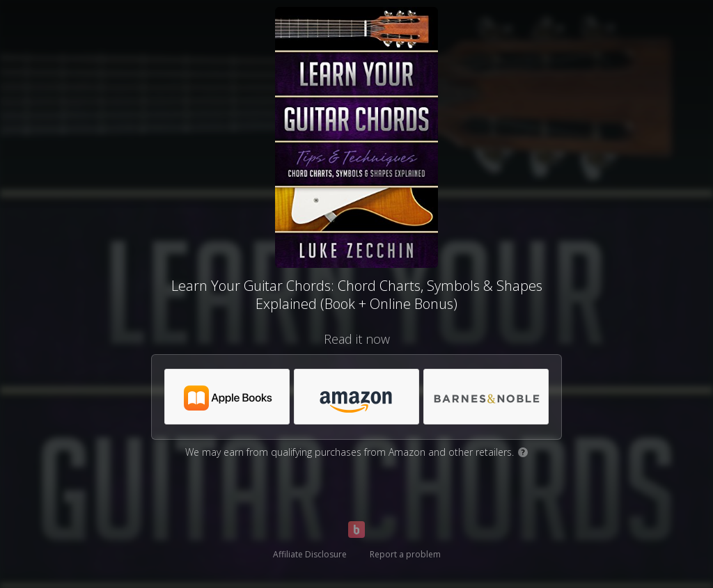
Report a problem (405, 554)
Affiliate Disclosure (310, 554)
